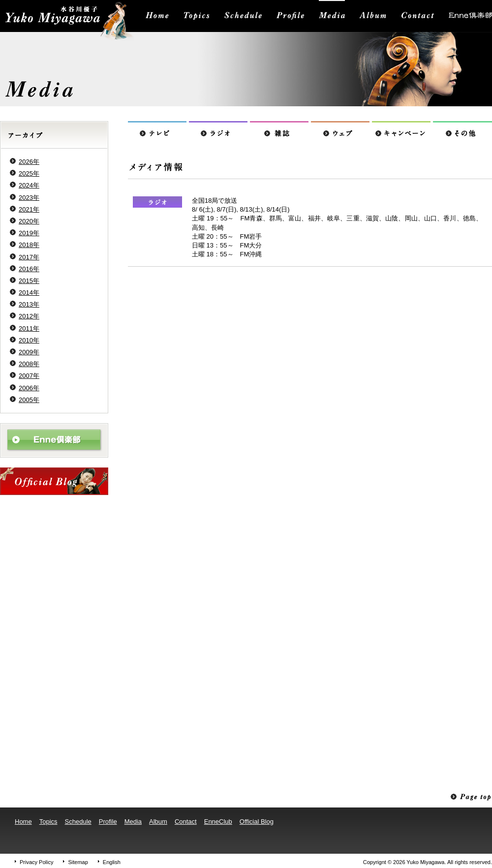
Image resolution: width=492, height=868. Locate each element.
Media (133, 821)
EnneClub (218, 821)
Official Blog (257, 821)
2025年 (29, 173)
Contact (186, 821)
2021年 (29, 209)
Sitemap (78, 862)
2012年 (29, 316)
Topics (48, 821)
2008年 (29, 364)
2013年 (29, 304)
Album (158, 821)
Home (23, 821)
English (112, 862)
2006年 (29, 388)
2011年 (29, 328)
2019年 (29, 233)
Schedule (78, 821)
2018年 (29, 245)
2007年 (29, 376)
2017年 (29, 257)
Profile (108, 821)
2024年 (29, 185)
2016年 (29, 269)
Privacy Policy (36, 862)
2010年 (29, 340)
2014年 (29, 293)
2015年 (29, 281)
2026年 (29, 162)
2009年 (29, 352)
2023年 (29, 198)
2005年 (29, 400)
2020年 (29, 221)
